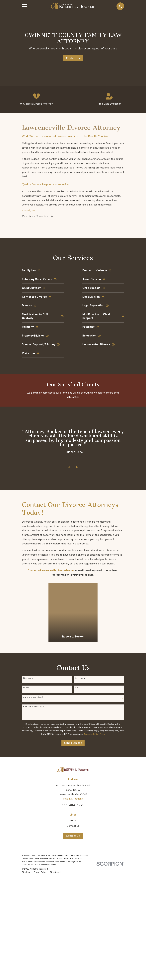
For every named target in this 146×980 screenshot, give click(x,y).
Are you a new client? (33, 806)
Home (73, 929)
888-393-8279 (73, 914)
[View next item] (77, 576)
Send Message (73, 852)
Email (78, 797)
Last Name (80, 787)
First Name (28, 787)
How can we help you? (34, 815)
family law (30, 213)
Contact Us (73, 58)
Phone (26, 797)
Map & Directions (73, 908)
